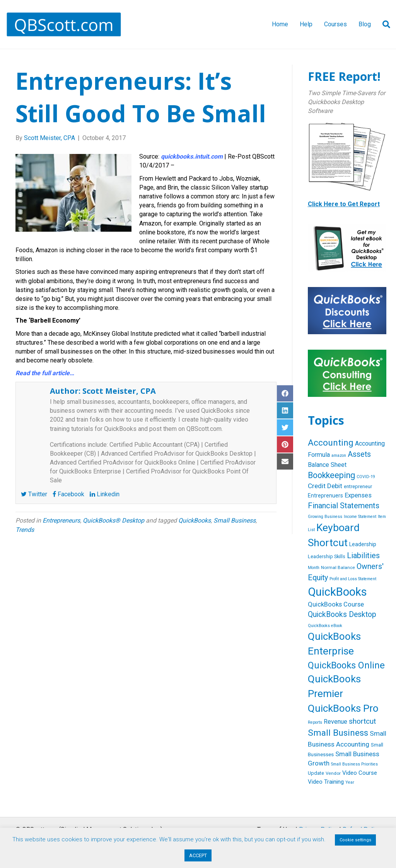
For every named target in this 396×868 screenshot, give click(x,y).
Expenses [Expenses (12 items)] (358, 495)
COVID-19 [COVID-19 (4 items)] (366, 477)
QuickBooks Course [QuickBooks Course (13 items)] (336, 604)
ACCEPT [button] (198, 855)
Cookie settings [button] (355, 840)
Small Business (235, 520)
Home (280, 24)
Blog (365, 24)
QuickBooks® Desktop (114, 520)
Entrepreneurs (61, 520)
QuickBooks (195, 520)
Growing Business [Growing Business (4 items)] (325, 517)
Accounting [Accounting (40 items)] (331, 443)
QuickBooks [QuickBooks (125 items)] (337, 592)
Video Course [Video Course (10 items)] (360, 773)
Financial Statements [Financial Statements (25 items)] (344, 506)
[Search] (383, 24)
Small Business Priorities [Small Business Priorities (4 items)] (354, 764)
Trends (25, 530)
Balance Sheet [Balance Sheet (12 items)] (327, 465)
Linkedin (105, 494)
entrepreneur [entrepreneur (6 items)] (358, 486)
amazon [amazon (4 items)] (339, 455)
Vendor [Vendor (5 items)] (333, 773)
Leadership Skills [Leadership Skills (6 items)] (327, 556)
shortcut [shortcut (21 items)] (362, 721)
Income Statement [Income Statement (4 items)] (360, 517)
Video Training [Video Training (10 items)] (326, 782)
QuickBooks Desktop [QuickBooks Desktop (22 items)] (342, 614)
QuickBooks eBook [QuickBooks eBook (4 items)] (325, 626)
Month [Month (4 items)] (314, 568)
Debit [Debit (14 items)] (335, 486)
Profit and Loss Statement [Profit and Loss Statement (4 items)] (353, 579)
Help (306, 24)
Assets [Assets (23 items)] (359, 454)
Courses (335, 24)
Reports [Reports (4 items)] (315, 722)
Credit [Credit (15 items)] (317, 486)
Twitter (34, 494)
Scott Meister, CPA (119, 391)
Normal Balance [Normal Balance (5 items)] (338, 567)
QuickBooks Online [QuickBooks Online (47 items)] (346, 665)
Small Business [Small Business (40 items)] (338, 733)
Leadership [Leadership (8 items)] (363, 544)
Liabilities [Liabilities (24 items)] (363, 555)
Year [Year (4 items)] (350, 782)
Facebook (68, 494)
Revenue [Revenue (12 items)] (335, 722)
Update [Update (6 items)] (316, 773)
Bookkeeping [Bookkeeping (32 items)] (331, 475)
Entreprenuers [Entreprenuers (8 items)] (325, 496)
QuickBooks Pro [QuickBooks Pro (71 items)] (343, 708)
